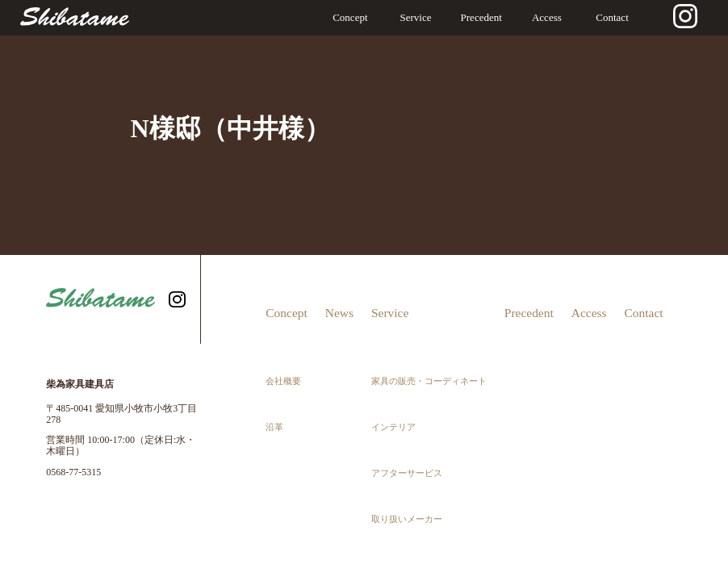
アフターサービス (410, 378)
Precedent (481, 17)
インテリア (399, 359)
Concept (350, 17)
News (341, 299)
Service (416, 17)
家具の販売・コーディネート (428, 340)
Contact (612, 17)
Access (547, 17)
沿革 (273, 359)
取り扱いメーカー (410, 398)
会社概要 (280, 340)
